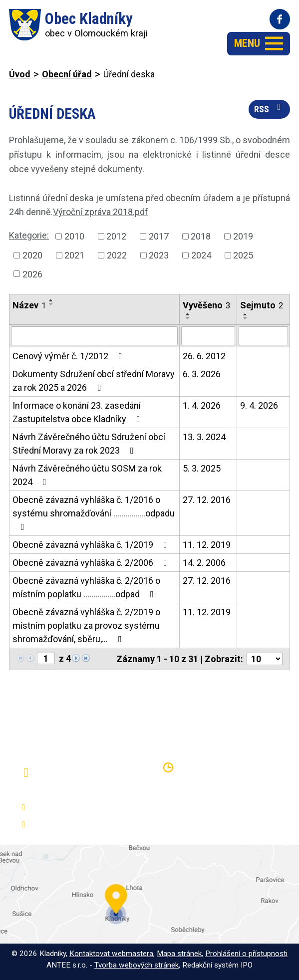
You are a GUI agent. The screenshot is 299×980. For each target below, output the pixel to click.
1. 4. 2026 (202, 405)
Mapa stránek (179, 954)
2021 (74, 255)
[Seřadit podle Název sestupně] (51, 304)
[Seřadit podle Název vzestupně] (51, 300)
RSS (270, 108)
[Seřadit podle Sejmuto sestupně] (246, 318)
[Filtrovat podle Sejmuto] (263, 336)
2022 (117, 255)
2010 (74, 236)
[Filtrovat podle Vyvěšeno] (208, 336)
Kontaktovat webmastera (111, 954)
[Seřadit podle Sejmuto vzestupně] (246, 314)
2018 (201, 236)
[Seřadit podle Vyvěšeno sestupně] (188, 318)
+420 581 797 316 (68, 808)
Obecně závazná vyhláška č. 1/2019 (92, 545)
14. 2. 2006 (204, 563)
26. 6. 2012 (204, 356)
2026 (32, 274)
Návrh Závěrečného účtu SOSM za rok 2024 (87, 475)
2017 (159, 236)
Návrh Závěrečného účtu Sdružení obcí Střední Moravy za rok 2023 (89, 444)
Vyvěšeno (206, 305)
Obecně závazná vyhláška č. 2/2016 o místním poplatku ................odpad (86, 587)
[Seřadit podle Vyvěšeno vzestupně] (188, 314)
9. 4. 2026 (259, 405)
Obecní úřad (67, 74)
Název (29, 305)
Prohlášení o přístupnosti (246, 954)
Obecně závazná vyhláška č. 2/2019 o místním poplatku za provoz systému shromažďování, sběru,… (86, 625)
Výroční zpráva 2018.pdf (101, 212)
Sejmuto (262, 305)
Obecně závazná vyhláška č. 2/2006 (92, 563)
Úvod (20, 74)
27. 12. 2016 (207, 500)
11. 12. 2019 (207, 545)
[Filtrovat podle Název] (94, 336)
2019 (243, 236)
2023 (159, 255)
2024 (201, 255)
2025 (243, 255)
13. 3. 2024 (204, 437)
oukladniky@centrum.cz (77, 825)
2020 (32, 255)
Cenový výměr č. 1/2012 (69, 356)
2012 (116, 236)
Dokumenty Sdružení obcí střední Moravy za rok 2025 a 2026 (94, 381)
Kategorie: (29, 235)
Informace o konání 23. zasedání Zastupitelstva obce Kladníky (78, 412)
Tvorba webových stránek (137, 965)
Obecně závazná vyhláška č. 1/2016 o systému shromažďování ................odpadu (94, 513)
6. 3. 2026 (202, 374)
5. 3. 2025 (202, 468)
